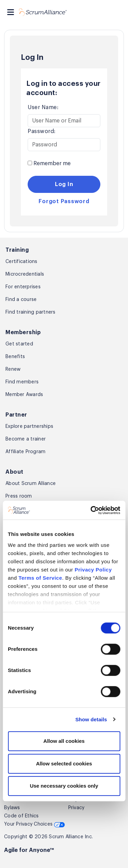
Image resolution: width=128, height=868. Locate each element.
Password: (42, 131)
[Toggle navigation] (11, 12)
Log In (64, 184)
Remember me (49, 163)
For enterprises (23, 287)
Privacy (76, 808)
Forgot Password (64, 201)
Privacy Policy (93, 570)
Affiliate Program (25, 452)
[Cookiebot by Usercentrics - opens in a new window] (91, 510)
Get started (19, 344)
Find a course (21, 300)
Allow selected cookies (64, 764)
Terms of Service (40, 578)
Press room (19, 496)
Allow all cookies (64, 741)
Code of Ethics (22, 816)
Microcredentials (25, 274)
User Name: (43, 107)
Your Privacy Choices (34, 824)
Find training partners (31, 312)
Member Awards (24, 395)
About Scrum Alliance (31, 484)
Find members (22, 382)
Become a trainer (26, 439)
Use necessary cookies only (64, 786)
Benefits (15, 357)
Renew (13, 369)
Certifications (22, 262)
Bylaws (12, 808)
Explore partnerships (29, 426)
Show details (91, 719)
